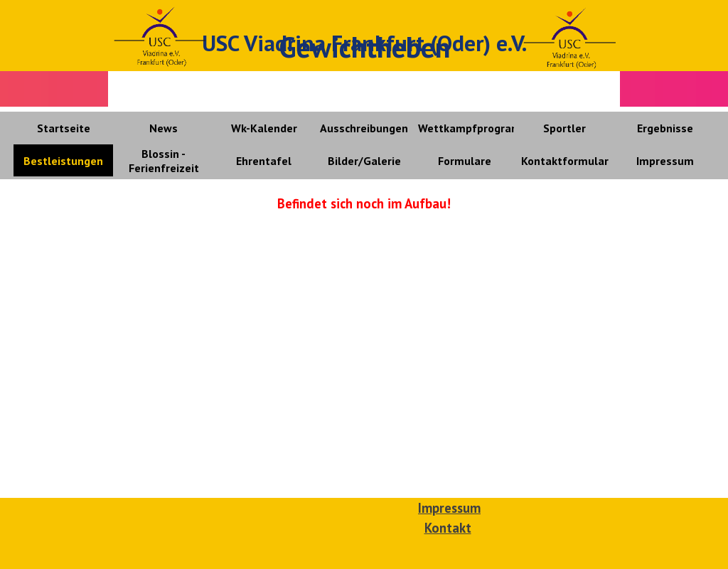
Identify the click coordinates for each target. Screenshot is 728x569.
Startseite (64, 128)
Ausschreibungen (364, 128)
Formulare (465, 161)
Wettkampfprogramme (478, 128)
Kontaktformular (565, 161)
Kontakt (448, 528)
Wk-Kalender (264, 128)
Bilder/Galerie (364, 161)
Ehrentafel (264, 161)
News (164, 128)
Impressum (665, 161)
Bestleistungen (63, 161)
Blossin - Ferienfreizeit (164, 161)
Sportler (564, 128)
